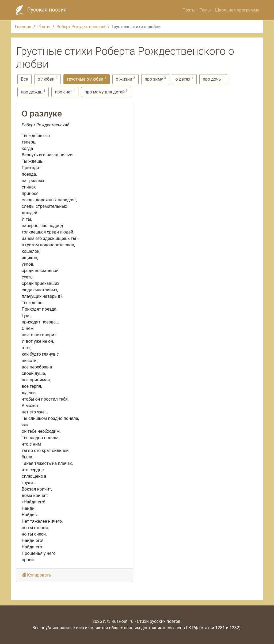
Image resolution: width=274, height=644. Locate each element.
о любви (47, 79)
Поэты (189, 10)
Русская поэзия (40, 10)
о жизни (125, 79)
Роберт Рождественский (81, 27)
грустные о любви (87, 79)
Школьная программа (237, 10)
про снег (65, 92)
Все (24, 79)
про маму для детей (106, 92)
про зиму (155, 79)
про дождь (33, 92)
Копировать (36, 575)
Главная (23, 27)
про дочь (213, 79)
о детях (184, 79)
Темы (205, 10)
